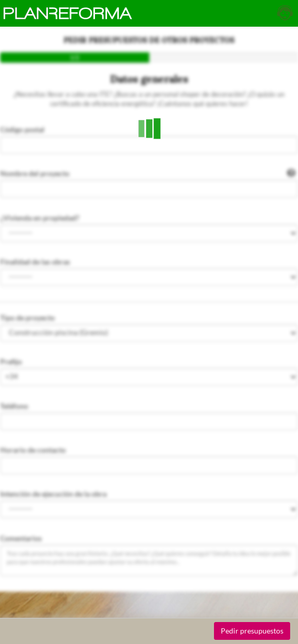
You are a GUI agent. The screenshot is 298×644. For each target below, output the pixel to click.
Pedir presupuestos (252, 631)
